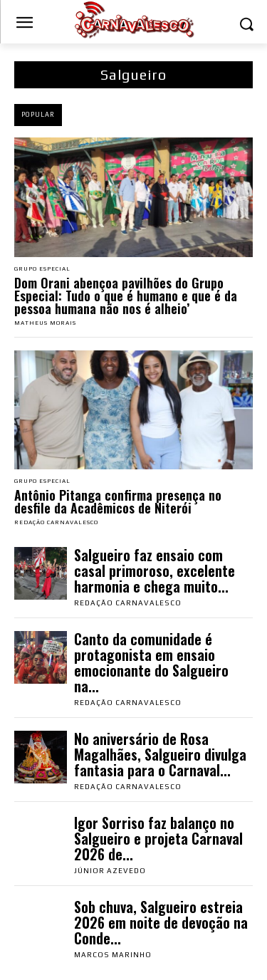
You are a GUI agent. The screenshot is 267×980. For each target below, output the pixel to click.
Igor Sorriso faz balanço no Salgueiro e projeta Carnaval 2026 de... (158, 838)
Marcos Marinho (113, 955)
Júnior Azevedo (110, 871)
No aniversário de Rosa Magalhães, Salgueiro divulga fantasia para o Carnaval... (160, 754)
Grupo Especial (42, 269)
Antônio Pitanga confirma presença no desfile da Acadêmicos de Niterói (118, 501)
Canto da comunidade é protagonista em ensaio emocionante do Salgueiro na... (151, 662)
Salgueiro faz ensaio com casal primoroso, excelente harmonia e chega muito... (155, 570)
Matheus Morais (45, 323)
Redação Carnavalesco (56, 522)
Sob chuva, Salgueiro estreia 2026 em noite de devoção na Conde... (161, 922)
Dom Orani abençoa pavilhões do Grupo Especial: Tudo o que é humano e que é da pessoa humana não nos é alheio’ (126, 296)
